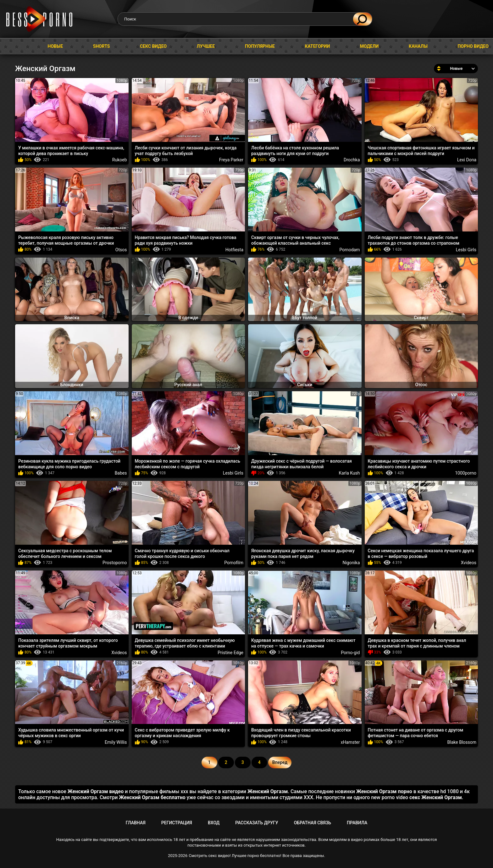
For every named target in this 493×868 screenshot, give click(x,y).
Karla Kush (349, 473)
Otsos (121, 250)
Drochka (352, 160)
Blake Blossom (462, 742)
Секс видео (153, 46)
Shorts (102, 46)
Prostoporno (115, 563)
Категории (317, 46)
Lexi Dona (467, 160)
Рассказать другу (257, 823)
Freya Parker (231, 160)
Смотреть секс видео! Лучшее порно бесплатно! (235, 856)
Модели (369, 46)
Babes (121, 473)
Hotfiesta (234, 250)
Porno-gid (350, 653)
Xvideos (469, 563)
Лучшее (206, 46)
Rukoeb (120, 160)
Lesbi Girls (466, 250)
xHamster (350, 742)
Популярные (260, 46)
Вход (214, 823)
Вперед (280, 762)
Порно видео (473, 46)
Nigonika (351, 563)
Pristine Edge (230, 653)
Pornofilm (234, 563)
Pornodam (350, 250)
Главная (11, 46)
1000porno (466, 473)
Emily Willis (116, 742)
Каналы (418, 46)
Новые (55, 46)
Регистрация (177, 823)
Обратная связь (313, 823)
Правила (357, 823)
